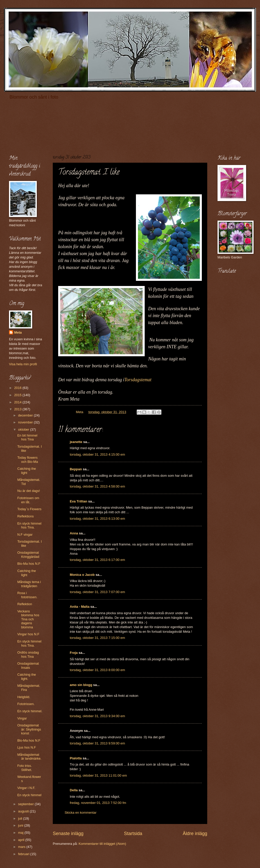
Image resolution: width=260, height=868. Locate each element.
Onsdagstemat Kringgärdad (28, 554)
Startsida (133, 834)
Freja (74, 653)
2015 (18, 395)
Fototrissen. (26, 704)
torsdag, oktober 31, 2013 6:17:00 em (97, 560)
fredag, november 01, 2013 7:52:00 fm (98, 803)
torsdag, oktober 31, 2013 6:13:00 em (97, 519)
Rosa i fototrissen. (27, 595)
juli (20, 818)
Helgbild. (24, 697)
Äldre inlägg (195, 834)
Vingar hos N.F (28, 634)
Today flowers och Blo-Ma (28, 459)
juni (21, 825)
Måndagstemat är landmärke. (29, 757)
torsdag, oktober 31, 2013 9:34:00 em (97, 716)
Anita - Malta (80, 607)
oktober (24, 429)
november (26, 422)
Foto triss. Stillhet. (25, 768)
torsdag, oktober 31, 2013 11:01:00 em (98, 775)
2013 (18, 409)
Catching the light (27, 471)
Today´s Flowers (29, 509)
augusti (24, 811)
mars (22, 847)
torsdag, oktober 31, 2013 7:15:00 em (97, 638)
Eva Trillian (79, 501)
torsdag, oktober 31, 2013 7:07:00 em (97, 592)
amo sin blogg (81, 685)
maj (21, 833)
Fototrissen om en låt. (28, 500)
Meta (18, 332)
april (22, 840)
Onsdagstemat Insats (28, 665)
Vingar (22, 718)
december (26, 415)
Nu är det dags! (29, 491)
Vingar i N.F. (26, 788)
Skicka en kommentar (81, 813)
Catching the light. (27, 676)
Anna (74, 533)
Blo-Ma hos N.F (29, 564)
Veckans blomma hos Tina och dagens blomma (28, 619)
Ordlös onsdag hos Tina (28, 654)
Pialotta (76, 758)
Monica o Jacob (82, 575)
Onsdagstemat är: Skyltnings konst (29, 729)
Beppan (76, 469)
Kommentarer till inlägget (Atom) (102, 844)
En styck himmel (29, 795)
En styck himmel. (30, 711)
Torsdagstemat (138, 380)
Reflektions (25, 516)
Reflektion (25, 604)
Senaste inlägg (68, 834)
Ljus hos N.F (27, 747)
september (26, 804)
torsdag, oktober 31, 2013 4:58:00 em (97, 486)
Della (74, 790)
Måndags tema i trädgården (29, 584)
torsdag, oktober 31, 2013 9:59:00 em (97, 743)
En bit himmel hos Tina (27, 437)
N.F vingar (25, 535)
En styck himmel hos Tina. (29, 525)
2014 (18, 402)
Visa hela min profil (23, 364)
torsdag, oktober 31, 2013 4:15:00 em (97, 454)
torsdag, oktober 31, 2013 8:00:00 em (97, 670)
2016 (18, 388)
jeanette (76, 442)
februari (24, 854)
